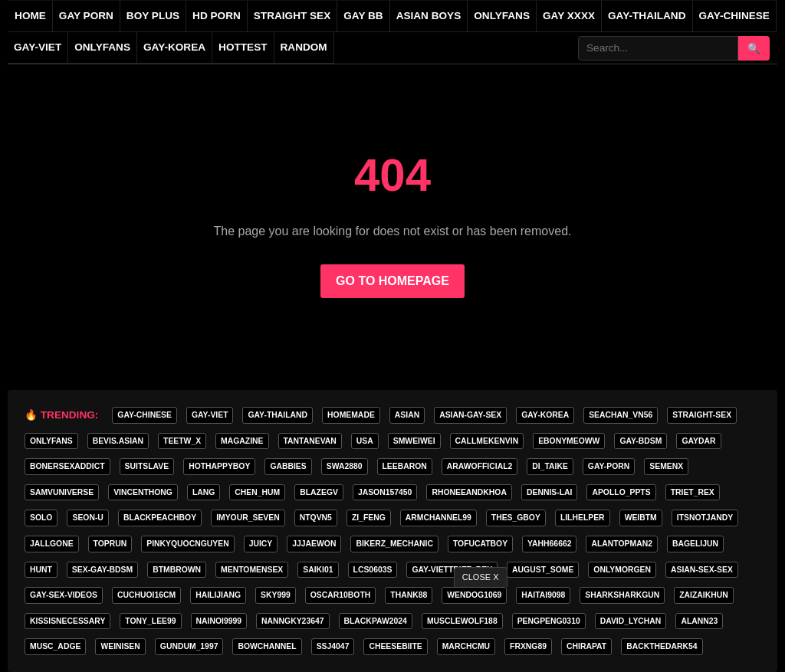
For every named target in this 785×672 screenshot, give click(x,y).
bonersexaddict (67, 466)
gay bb (363, 16)
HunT (41, 570)
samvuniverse (62, 492)
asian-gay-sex (470, 415)
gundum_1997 (189, 646)
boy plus (153, 16)
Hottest (243, 47)
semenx (666, 466)
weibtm (641, 518)
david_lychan (631, 621)
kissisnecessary (67, 621)
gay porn (86, 16)
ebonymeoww (569, 441)
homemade (351, 415)
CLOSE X (481, 577)
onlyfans (502, 16)
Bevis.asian (118, 441)
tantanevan (310, 441)
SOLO (41, 518)
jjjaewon (314, 544)
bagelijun (695, 544)
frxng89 (528, 646)
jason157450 (385, 492)
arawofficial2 (480, 466)
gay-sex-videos (64, 595)
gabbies (288, 466)
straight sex (292, 16)
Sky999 (276, 595)
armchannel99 (438, 518)
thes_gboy (516, 518)
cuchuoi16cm (146, 595)
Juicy (261, 544)
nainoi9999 (219, 621)
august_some (543, 570)
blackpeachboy (160, 518)
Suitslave (147, 466)
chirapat (586, 646)
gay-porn (609, 466)
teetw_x (182, 441)
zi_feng (369, 518)
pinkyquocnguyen (187, 544)
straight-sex (702, 415)
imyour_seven (248, 518)
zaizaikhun (704, 595)
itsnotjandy (705, 518)
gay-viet (38, 47)
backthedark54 (662, 646)
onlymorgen (622, 570)
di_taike (550, 466)
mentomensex (252, 570)
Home (30, 16)
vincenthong (143, 492)
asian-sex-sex (702, 570)
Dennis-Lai (549, 492)
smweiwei (414, 441)
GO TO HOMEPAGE (392, 281)
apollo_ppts (621, 492)
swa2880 (345, 466)
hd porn (217, 16)
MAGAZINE (242, 441)
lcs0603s (373, 570)
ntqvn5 (316, 518)
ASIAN (407, 415)
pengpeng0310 (549, 621)
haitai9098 (543, 595)
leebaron (405, 466)
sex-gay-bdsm (102, 570)
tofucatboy (480, 544)
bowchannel (267, 646)
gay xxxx (569, 16)
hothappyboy (219, 466)
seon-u (87, 518)
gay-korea (174, 47)
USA (365, 441)
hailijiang (218, 595)
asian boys (429, 16)
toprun (110, 544)
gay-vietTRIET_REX (452, 570)
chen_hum (257, 492)
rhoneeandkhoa (469, 492)
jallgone (52, 544)
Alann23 (699, 621)
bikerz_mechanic (394, 544)
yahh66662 (549, 544)
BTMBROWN (177, 570)
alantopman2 (621, 544)
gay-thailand (647, 16)
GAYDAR (698, 441)
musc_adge (55, 646)
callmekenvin (487, 441)
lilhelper (583, 518)
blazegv (319, 492)
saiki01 (318, 570)
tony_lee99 (150, 621)
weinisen (120, 646)
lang (204, 492)
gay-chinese (734, 16)
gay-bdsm (640, 441)
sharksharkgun (622, 595)
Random (304, 47)
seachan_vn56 (621, 415)
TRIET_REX (693, 492)
